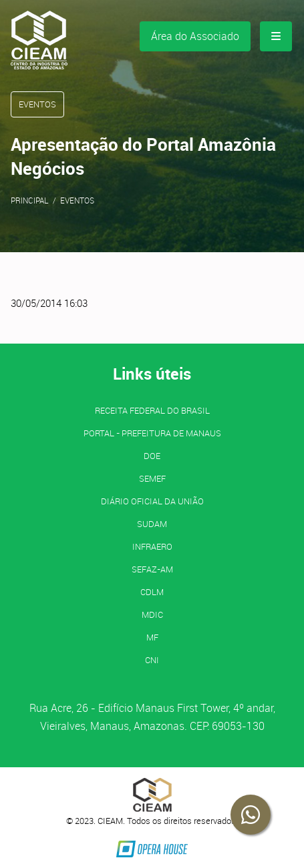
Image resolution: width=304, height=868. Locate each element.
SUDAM (152, 524)
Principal (30, 200)
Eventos (77, 200)
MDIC (152, 614)
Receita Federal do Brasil (152, 410)
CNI (152, 660)
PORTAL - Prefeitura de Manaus (152, 433)
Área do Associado (195, 36)
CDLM (152, 592)
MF (152, 637)
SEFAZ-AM (152, 569)
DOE (152, 456)
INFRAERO (152, 546)
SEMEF (152, 478)
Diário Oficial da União (152, 501)
